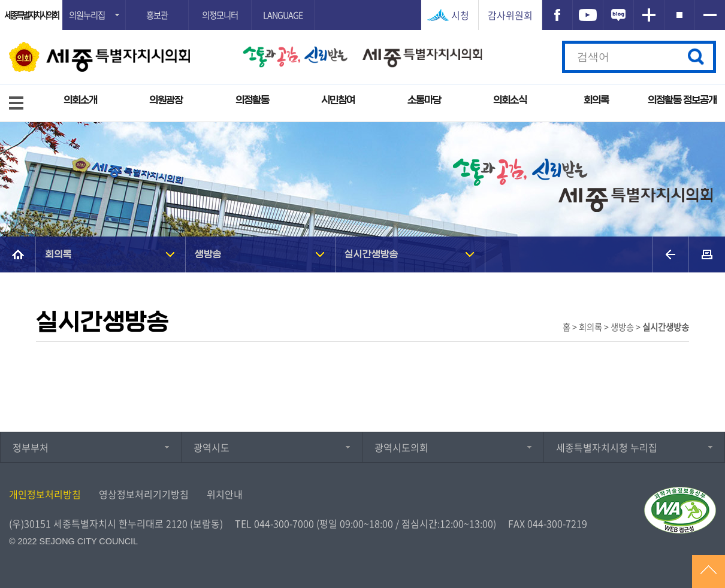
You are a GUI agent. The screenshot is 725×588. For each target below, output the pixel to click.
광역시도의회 (401, 447)
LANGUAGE (283, 15)
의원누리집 (87, 15)
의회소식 (510, 100)
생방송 (208, 254)
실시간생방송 (371, 254)
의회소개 (80, 100)
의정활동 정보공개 (682, 100)
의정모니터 (220, 15)
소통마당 (424, 100)
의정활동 (252, 100)
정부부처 (31, 447)
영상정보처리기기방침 (144, 494)
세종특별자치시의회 (31, 15)
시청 (460, 15)
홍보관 (157, 15)
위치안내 (225, 494)
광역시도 (212, 447)
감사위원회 (510, 15)
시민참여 (338, 100)
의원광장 (166, 100)
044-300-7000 (284, 523)
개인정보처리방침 (45, 494)
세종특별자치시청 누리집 (607, 447)
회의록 (596, 100)
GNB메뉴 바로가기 (362, 1)
